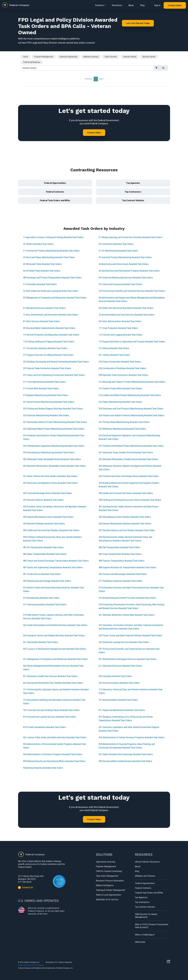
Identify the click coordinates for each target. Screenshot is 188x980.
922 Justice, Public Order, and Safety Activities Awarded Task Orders (55, 737)
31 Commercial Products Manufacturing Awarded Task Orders (51, 251)
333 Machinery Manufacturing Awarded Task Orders (122, 429)
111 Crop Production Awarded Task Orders (118, 328)
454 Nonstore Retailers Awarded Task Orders (44, 524)
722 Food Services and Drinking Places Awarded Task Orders (51, 710)
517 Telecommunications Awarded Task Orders (45, 605)
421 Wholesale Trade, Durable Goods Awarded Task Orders (126, 453)
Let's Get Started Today (138, 23)
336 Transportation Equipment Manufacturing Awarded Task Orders (54, 446)
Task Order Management (107, 876)
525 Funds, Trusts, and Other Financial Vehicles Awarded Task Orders (130, 636)
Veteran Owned (130, 57)
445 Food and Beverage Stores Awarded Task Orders (47, 493)
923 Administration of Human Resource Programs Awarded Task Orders (132, 737)
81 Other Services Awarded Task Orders (41, 321)
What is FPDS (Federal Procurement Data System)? (152, 926)
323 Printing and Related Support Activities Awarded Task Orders (53, 409)
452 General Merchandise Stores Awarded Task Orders (48, 517)
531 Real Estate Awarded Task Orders (40, 642)
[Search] (87, 68)
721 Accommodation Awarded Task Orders (118, 700)
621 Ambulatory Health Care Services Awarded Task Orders (50, 676)
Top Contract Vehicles (133, 200)
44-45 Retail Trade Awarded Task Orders (42, 271)
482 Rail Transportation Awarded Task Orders (119, 547)
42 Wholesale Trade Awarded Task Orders (42, 264)
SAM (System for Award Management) (146, 916)
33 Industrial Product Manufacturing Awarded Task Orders (125, 257)
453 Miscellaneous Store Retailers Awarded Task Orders (125, 517)
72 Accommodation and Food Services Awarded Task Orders (126, 315)
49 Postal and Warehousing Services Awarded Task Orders (126, 278)
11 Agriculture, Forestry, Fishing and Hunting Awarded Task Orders (53, 237)
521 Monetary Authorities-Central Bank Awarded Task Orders (126, 615)
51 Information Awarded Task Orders (40, 284)
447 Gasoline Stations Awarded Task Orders (43, 500)
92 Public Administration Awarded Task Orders (120, 321)
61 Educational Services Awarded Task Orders (44, 308)
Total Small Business (32, 62)
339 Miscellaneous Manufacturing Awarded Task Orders (49, 453)
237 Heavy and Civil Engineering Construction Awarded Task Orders (54, 375)
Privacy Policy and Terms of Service (31, 965)
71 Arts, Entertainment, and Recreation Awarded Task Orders (51, 315)
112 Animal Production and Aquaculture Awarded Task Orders (51, 335)
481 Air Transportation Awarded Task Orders (43, 547)
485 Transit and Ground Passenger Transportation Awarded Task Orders (56, 561)
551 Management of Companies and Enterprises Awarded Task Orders (55, 659)
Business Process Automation (110, 881)
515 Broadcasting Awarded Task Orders (41, 598)
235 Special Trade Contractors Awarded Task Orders (47, 368)
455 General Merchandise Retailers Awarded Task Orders (125, 524)
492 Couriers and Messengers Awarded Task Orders (123, 574)
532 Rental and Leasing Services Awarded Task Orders (124, 642)
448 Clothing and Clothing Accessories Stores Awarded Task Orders (130, 500)
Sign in (157, 5)
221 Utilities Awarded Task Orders (114, 355)
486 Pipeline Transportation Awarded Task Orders (121, 561)
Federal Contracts (55, 192)
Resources (117, 5)
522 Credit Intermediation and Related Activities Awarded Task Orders (55, 625)
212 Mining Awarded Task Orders (114, 348)
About (131, 5)
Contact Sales (175, 5)
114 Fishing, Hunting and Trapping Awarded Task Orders (49, 342)
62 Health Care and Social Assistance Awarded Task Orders (126, 308)
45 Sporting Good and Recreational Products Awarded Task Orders (129, 271)
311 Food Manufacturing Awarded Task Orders (44, 382)
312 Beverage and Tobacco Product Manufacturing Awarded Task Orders (132, 382)
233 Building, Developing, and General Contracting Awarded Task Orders (56, 362)
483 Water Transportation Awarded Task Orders (45, 554)
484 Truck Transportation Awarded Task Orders (120, 554)
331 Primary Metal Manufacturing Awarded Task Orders (124, 422)
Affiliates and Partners (145, 876)
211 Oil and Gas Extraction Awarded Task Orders (45, 348)
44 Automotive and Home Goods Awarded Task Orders (124, 264)
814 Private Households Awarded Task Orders (44, 727)
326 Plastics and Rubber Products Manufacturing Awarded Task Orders (131, 415)
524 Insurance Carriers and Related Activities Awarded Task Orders (54, 636)
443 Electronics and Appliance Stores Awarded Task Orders (50, 483)
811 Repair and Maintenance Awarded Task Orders (122, 710)
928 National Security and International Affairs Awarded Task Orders (54, 761)
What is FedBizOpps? (145, 935)
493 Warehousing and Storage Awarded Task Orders (47, 581)
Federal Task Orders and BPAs (55, 200)
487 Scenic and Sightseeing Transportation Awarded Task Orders (53, 567)
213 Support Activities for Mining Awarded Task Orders (48, 355)
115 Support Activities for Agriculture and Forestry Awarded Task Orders (132, 342)
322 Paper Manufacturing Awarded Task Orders (120, 402)
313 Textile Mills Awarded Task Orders (41, 389)
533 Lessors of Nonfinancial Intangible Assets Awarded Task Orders (55, 649)
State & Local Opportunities (108, 895)
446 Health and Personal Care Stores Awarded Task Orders (126, 493)
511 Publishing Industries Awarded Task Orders (121, 581)
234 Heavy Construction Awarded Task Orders (120, 362)
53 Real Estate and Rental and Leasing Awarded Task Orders (51, 291)
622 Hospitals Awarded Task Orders (115, 676)
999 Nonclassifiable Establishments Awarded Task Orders (125, 761)
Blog (142, 5)
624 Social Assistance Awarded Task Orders (119, 683)
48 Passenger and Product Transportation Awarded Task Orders (52, 278)
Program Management (44, 57)
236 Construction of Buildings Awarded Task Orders (122, 368)
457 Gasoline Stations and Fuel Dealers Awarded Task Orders (127, 530)
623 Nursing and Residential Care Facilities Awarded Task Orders (53, 683)
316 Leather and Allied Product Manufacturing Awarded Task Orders (130, 395)
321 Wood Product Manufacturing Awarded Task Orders (49, 402)
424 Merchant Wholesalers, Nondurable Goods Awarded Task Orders (55, 466)
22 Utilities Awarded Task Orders (38, 244)
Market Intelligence (105, 885)
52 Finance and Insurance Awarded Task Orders (120, 284)
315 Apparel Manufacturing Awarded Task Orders (46, 395)
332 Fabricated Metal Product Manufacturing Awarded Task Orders (54, 429)
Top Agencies (133, 183)
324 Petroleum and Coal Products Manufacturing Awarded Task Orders (131, 409)
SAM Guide (140, 942)
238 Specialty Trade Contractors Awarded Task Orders (123, 375)
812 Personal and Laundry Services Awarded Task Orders (49, 717)
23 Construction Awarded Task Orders (116, 244)
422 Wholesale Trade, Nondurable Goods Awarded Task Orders (52, 459)
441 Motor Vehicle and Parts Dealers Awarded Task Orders (50, 476)
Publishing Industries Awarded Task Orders (43, 768)
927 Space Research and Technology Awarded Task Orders (126, 754)
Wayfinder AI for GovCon (107, 900)
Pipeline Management (106, 866)
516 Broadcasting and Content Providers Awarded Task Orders (127, 598)
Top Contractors (133, 192)
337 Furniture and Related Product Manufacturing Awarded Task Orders (131, 446)
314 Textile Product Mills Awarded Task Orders (120, 389)
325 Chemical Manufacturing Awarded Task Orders (46, 415)
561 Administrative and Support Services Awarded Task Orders (128, 659)
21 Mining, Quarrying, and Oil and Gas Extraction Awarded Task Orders (130, 237)
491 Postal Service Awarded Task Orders (42, 574)
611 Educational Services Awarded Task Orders (120, 666)
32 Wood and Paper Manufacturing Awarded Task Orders (49, 257)
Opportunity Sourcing (105, 862)
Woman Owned (149, 57)
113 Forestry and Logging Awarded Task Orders (121, 335)
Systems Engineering (68, 57)
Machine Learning (91, 57)
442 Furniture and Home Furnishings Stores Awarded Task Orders (129, 476)
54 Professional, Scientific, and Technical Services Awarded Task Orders (132, 291)
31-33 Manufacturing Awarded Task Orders (118, 251)
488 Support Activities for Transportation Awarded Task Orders (127, 567)
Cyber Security (111, 57)
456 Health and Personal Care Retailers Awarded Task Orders (51, 530)
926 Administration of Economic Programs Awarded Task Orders (53, 754)
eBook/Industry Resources (147, 862)
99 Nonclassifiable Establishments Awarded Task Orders (49, 328)
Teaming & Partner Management (111, 890)
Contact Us (28, 887)
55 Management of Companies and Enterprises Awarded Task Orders (55, 298)
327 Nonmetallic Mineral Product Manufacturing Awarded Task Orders (55, 422)
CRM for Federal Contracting (109, 871)
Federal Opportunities (55, 183)
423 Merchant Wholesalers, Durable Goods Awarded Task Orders (128, 459)
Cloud (25, 57)
